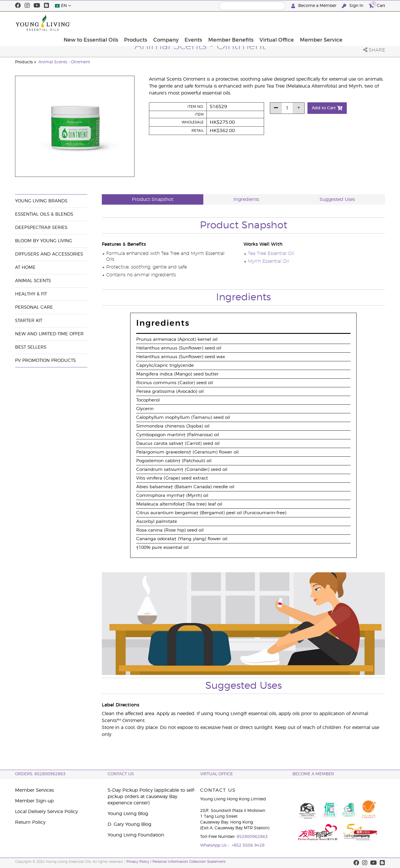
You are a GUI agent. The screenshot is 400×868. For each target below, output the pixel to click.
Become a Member (314, 6)
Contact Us (121, 774)
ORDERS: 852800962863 (40, 774)
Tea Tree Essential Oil (271, 253)
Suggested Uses (337, 199)
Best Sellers (31, 347)
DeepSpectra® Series (41, 228)
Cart (377, 5)
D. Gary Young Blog (129, 824)
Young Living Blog (128, 814)
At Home (25, 268)
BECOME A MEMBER (313, 774)
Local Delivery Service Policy (46, 812)
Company (204, 23)
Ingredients (246, 199)
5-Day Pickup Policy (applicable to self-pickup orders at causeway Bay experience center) (152, 797)
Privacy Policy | (139, 862)
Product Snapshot (153, 199)
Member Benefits (269, 23)
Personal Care (34, 307)
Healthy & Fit (31, 294)
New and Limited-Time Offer (49, 334)
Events (232, 23)
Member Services (34, 790)
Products (173, 23)
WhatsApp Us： (216, 845)
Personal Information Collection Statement (189, 862)
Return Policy (30, 822)
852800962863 (252, 837)
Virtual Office (316, 23)
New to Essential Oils (128, 23)
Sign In (353, 6)
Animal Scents (33, 281)
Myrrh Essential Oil (268, 261)
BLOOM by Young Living (44, 241)
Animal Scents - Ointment (64, 62)
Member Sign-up (34, 801)
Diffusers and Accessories (49, 254)
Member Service (361, 23)
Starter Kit (29, 321)
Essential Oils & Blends (44, 214)
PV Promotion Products (45, 361)
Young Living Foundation (136, 835)
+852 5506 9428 (248, 845)
